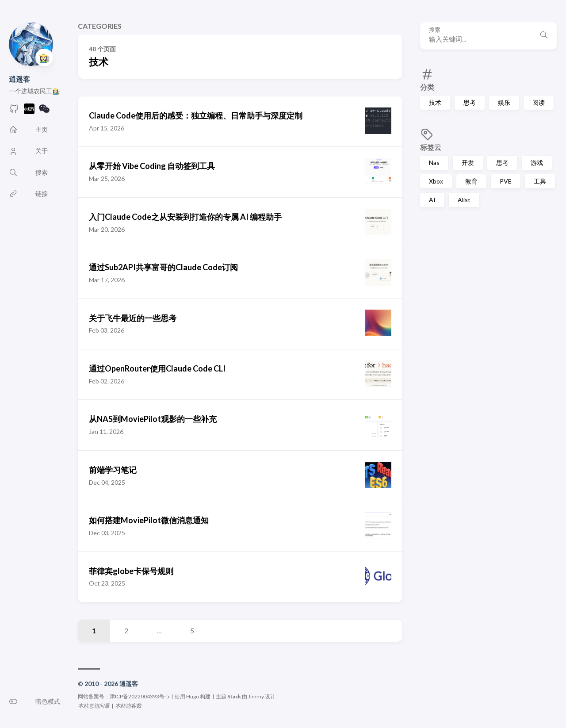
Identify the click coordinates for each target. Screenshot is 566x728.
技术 (435, 102)
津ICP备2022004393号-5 (140, 696)
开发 (468, 163)
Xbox (436, 181)
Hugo (193, 696)
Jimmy (256, 696)
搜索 (435, 30)
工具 (540, 181)
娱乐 (504, 102)
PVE (506, 181)
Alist (464, 200)
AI (432, 200)
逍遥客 (19, 79)
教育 (471, 181)
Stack (234, 696)
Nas (434, 163)
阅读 (539, 102)
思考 (470, 102)
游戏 (537, 163)
